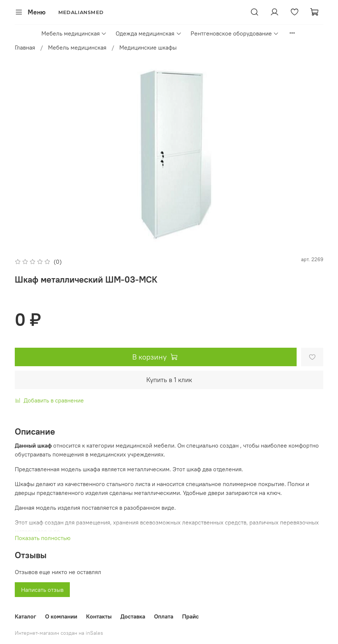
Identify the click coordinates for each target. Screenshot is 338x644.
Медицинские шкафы (148, 47)
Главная (25, 47)
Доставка (133, 616)
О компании (61, 616)
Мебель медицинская (74, 33)
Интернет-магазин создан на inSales (59, 633)
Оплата (164, 616)
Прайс (190, 616)
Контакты (99, 616)
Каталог (25, 616)
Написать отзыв (42, 590)
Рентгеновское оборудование (235, 33)
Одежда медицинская (148, 33)
